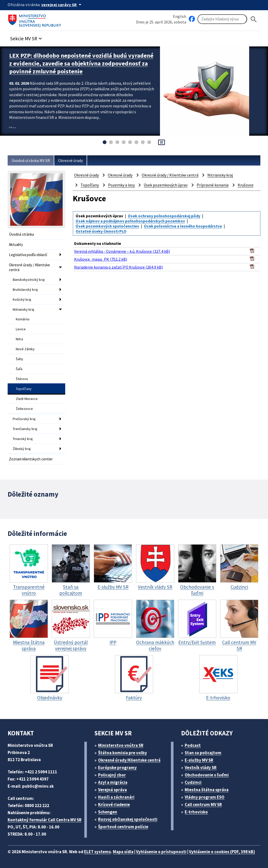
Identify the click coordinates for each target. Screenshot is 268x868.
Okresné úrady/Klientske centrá (129, 760)
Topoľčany (24, 389)
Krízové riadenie (114, 804)
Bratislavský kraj (25, 290)
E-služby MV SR (199, 760)
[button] (27, 37)
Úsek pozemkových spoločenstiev (107, 226)
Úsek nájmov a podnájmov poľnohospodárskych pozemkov (130, 221)
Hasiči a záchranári (116, 797)
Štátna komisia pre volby (123, 753)
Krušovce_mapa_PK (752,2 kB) (101, 259)
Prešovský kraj (24, 419)
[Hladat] (254, 19)
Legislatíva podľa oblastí (28, 255)
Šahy (19, 359)
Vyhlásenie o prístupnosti (161, 852)
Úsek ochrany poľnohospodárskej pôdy (164, 216)
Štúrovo (22, 379)
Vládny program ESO (205, 797)
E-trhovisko (196, 812)
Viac (13, 128)
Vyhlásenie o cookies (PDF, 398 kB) (222, 852)
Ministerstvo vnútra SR (121, 745)
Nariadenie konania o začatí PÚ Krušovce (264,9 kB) (118, 267)
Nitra (19, 339)
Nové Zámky (25, 349)
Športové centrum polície (123, 827)
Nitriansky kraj (23, 309)
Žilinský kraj (22, 449)
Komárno (23, 319)
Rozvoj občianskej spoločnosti (128, 819)
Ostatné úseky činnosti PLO (101, 231)
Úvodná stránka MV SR (31, 160)
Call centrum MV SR (203, 804)
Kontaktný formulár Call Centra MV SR (45, 820)
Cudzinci (193, 782)
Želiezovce (24, 409)
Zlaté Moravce (27, 399)
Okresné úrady (70, 160)
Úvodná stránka (21, 234)
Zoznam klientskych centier (31, 459)
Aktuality (16, 244)
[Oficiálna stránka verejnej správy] (62, 5)
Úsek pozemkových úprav (166, 185)
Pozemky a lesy (121, 185)
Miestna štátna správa (207, 790)
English (180, 16)
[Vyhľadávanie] (222, 19)
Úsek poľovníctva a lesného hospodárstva (183, 226)
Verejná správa (112, 790)
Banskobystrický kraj (29, 280)
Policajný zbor (112, 775)
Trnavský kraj (23, 439)
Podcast (193, 745)
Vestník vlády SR (201, 768)
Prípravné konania (213, 185)
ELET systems (97, 852)
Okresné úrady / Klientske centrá (29, 267)
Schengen (108, 812)
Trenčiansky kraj (25, 429)
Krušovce (246, 185)
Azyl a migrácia (113, 782)
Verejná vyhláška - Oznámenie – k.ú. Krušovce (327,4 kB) (122, 251)
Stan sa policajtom (203, 753)
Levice (21, 329)
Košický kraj (22, 299)
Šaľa (19, 369)
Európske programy (117, 768)
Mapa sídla (123, 852)
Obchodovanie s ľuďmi (207, 775)
